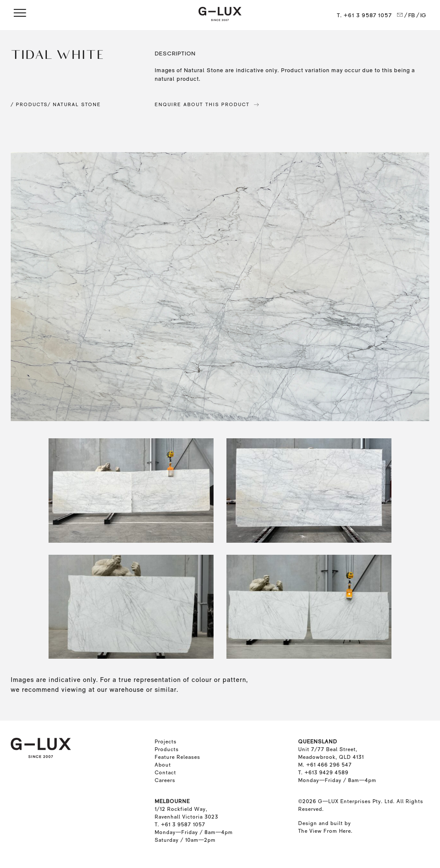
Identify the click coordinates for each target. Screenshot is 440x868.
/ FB (409, 15)
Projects (166, 742)
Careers (165, 780)
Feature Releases (177, 757)
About (163, 765)
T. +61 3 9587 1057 (364, 15)
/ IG (421, 15)
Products (167, 749)
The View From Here (325, 831)
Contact (165, 773)
